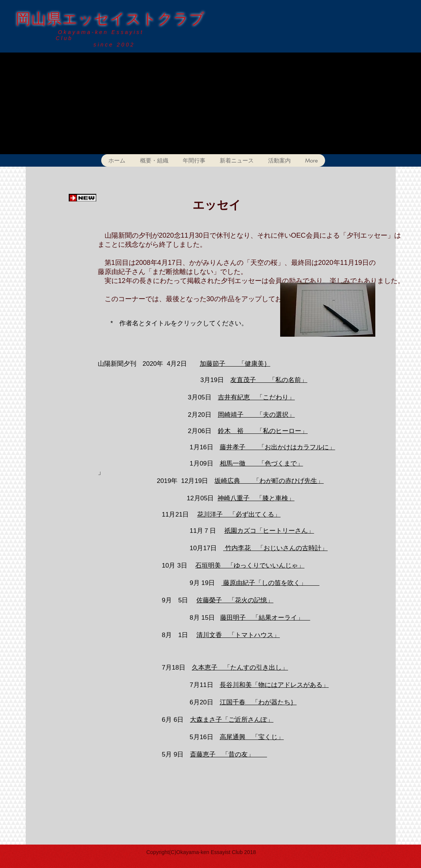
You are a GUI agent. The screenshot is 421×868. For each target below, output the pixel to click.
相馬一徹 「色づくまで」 (261, 463)
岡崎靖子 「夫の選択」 (256, 415)
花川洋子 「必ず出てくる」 (239, 514)
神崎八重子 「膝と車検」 (256, 498)
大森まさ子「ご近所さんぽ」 (232, 720)
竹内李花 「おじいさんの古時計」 (275, 548)
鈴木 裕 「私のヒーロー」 (263, 431)
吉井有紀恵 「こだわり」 (256, 397)
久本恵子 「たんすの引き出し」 (240, 668)
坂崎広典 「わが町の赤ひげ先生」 (269, 481)
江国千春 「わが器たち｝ (258, 702)
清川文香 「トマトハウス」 (238, 635)
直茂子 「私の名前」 (272, 380)
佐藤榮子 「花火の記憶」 (235, 600)
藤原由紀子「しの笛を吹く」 (270, 583)
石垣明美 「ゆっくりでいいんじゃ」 (250, 566)
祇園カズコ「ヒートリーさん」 (269, 531)
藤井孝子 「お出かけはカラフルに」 (278, 447)
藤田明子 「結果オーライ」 (265, 618)
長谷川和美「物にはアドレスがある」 (274, 685)
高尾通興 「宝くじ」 (252, 737)
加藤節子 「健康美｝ (235, 364)
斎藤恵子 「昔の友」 (228, 754)
